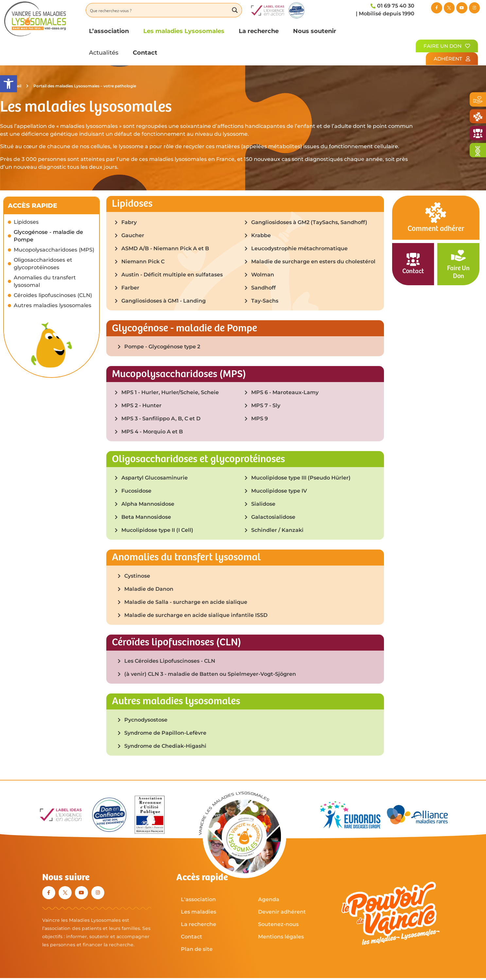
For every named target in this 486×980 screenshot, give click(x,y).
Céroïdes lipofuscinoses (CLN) (53, 295)
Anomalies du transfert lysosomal (45, 281)
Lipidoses (26, 222)
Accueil (18, 86)
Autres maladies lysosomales (52, 305)
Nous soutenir (315, 31)
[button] (9, 84)
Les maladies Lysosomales (184, 31)
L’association (109, 31)
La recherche (259, 31)
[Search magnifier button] (235, 10)
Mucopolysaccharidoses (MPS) (54, 250)
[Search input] (158, 10)
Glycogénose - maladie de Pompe (48, 236)
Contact (145, 52)
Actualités (104, 52)
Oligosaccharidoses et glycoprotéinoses (43, 264)
